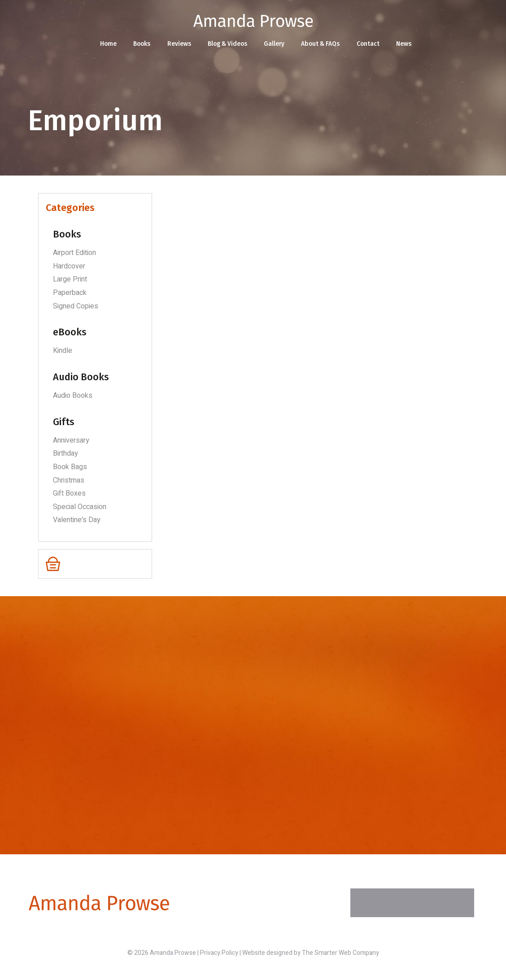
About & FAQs (323, 44)
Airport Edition (74, 253)
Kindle (63, 351)
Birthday (65, 453)
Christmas (69, 480)
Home (105, 44)
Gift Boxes (69, 493)
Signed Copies (76, 306)
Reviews (177, 44)
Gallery (275, 44)
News (408, 44)
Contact (371, 44)
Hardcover (69, 266)
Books (140, 44)
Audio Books (73, 396)
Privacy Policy (219, 953)
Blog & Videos (227, 44)
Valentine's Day (77, 520)
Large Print (70, 279)
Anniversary (71, 440)
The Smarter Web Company (340, 953)
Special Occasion (80, 507)
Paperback (70, 293)
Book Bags (70, 467)
